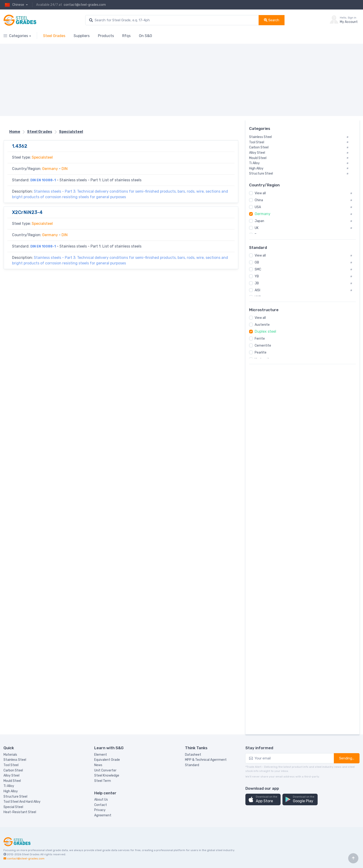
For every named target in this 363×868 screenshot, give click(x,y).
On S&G (146, 36)
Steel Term (103, 781)
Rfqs (126, 36)
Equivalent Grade (107, 760)
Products (106, 36)
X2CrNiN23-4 (27, 212)
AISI (257, 290)
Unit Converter (105, 770)
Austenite (262, 325)
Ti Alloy (9, 786)
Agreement (103, 815)
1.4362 (20, 146)
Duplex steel (265, 331)
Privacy (100, 810)
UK (257, 228)
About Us (101, 800)
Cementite (263, 346)
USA (258, 207)
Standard (192, 765)
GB (257, 262)
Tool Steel (11, 765)
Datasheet (193, 755)
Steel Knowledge (107, 776)
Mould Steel (12, 781)
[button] (263, 800)
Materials (10, 755)
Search (272, 20)
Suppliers (82, 36)
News (98, 765)
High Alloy (11, 791)
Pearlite (261, 353)
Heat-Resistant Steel (20, 812)
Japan (259, 221)
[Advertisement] (142, 80)
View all (260, 193)
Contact (101, 805)
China (259, 200)
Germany (50, 169)
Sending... (347, 758)
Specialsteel (71, 132)
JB (257, 283)
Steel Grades (54, 36)
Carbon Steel (13, 770)
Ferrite (260, 339)
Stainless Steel (15, 760)
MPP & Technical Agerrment (206, 760)
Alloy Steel (11, 776)
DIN (65, 169)
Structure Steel (15, 797)
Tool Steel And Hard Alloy (22, 802)
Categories (16, 36)
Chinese (14, 5)
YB (257, 276)
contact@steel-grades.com (85, 5)
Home (15, 132)
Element (101, 755)
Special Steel (13, 807)
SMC (258, 269)
